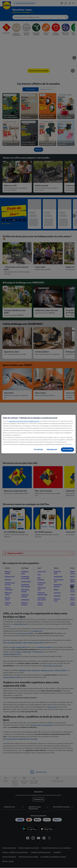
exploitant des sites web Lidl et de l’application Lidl (24, 421)
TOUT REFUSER (38, 450)
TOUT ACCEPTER (67, 450)
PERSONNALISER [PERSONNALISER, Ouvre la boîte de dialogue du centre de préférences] (52, 450)
